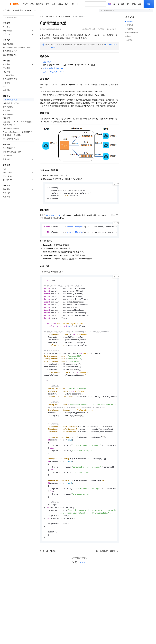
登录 (149, 4)
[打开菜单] (4, 4)
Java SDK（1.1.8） (54, 216)
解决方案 (40, 4)
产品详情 (101, 29)
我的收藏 (113, 29)
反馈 (83, 575)
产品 (32, 4)
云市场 (60, 4)
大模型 (25, 4)
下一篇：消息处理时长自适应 (106, 564)
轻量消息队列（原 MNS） (23, 10)
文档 (123, 4)
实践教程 (68, 16)
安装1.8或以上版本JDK (53, 68)
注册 (140, 4)
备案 (128, 4)
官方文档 (6, 10)
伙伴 (67, 4)
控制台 (134, 4)
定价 (53, 4)
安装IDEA (47, 62)
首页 (41, 16)
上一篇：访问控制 (48, 564)
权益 (47, 4)
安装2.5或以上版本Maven (54, 72)
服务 (73, 4)
